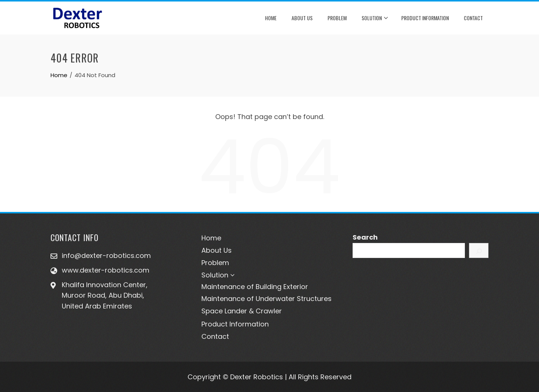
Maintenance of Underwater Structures (267, 299)
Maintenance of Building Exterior (255, 287)
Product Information (425, 18)
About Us (302, 18)
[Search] (479, 250)
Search (365, 237)
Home (271, 18)
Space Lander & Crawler (242, 311)
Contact (473, 18)
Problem (337, 18)
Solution (375, 18)
